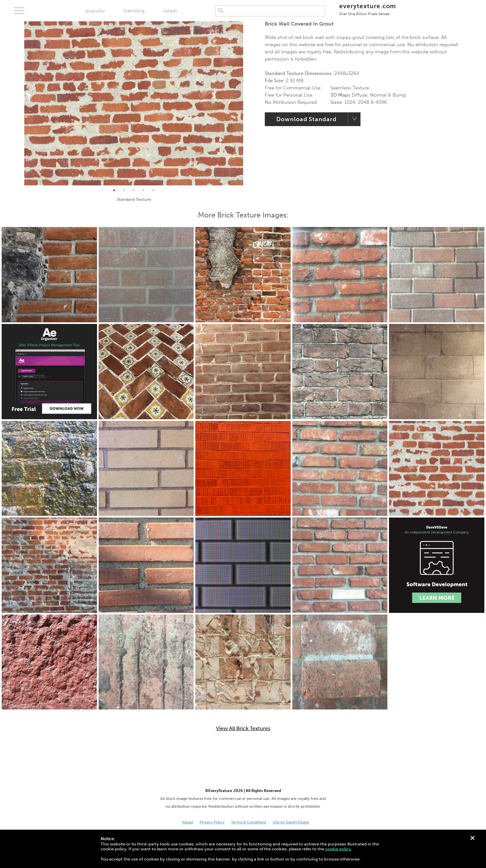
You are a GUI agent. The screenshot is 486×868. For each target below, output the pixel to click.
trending (134, 11)
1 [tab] (114, 190)
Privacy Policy (212, 822)
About (188, 822)
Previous (19, 104)
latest (170, 11)
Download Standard (306, 119)
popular (95, 11)
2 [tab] (124, 190)
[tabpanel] (134, 103)
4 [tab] (144, 190)
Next (248, 104)
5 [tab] (153, 190)
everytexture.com (368, 9)
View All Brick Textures (243, 728)
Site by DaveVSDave (291, 822)
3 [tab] (134, 190)
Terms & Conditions (249, 822)
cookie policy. (339, 849)
